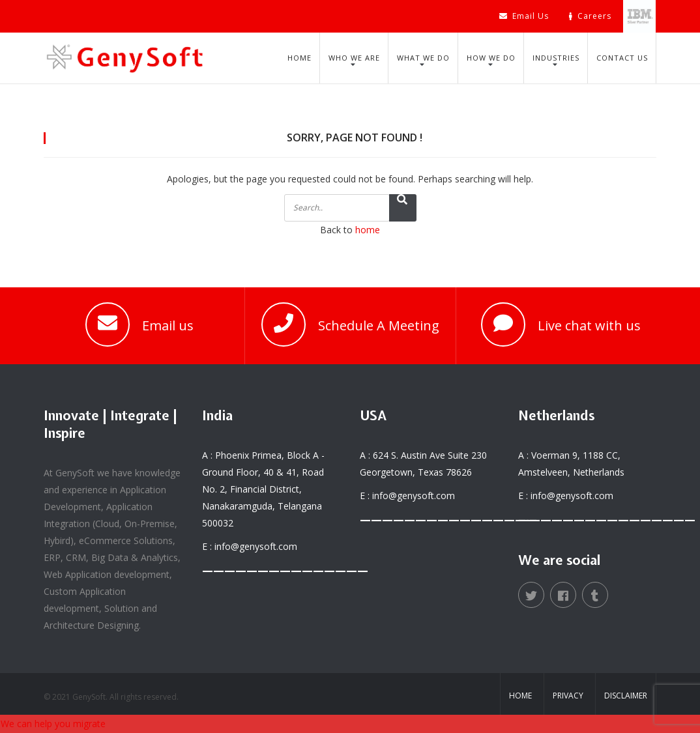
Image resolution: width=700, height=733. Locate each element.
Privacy (568, 696)
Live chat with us (589, 325)
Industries (556, 58)
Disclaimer (626, 696)
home (368, 230)
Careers (590, 16)
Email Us (524, 16)
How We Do (491, 58)
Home (299, 58)
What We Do (423, 58)
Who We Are (354, 58)
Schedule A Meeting (379, 325)
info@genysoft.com (256, 546)
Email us (168, 325)
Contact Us (622, 58)
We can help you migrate (53, 724)
